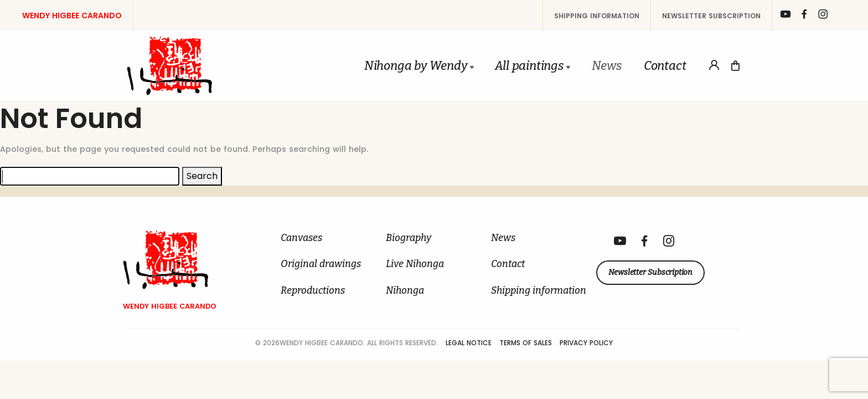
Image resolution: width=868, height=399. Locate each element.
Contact (665, 66)
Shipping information (597, 16)
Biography (409, 238)
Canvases (301, 238)
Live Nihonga (415, 264)
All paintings (529, 66)
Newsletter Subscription (711, 16)
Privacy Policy (586, 343)
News (607, 66)
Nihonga (405, 291)
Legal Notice (470, 343)
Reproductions (313, 291)
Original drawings (321, 264)
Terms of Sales (527, 343)
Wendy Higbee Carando (72, 16)
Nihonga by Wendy (416, 66)
